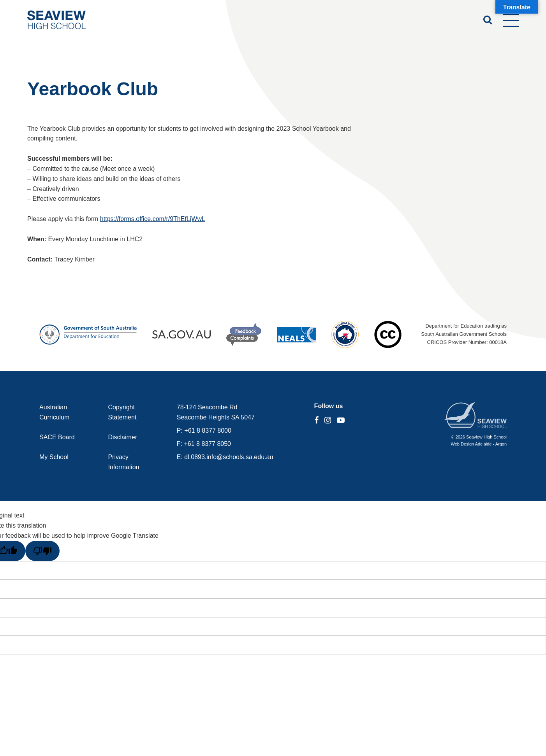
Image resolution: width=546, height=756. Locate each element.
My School (54, 457)
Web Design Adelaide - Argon (479, 444)
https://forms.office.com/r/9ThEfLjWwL (153, 219)
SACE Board (57, 437)
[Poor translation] (42, 551)
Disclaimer (122, 437)
